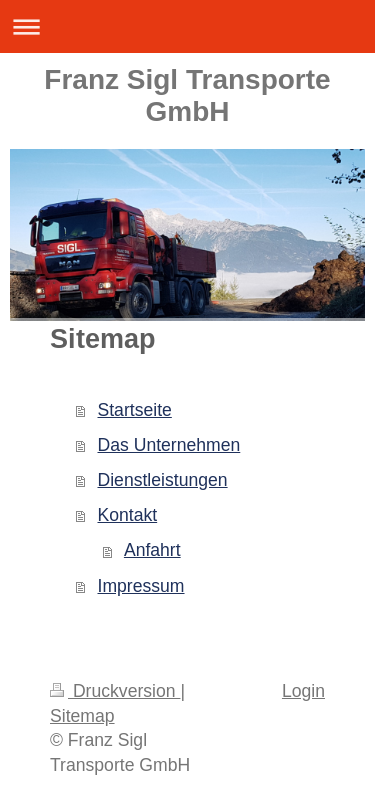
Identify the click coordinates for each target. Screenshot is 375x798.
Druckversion (115, 691)
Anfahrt (152, 550)
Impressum (141, 586)
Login (303, 691)
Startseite (135, 410)
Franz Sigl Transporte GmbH (187, 95)
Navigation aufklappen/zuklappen (187, 26)
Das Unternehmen (169, 445)
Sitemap (82, 716)
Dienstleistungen (163, 480)
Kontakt (128, 515)
